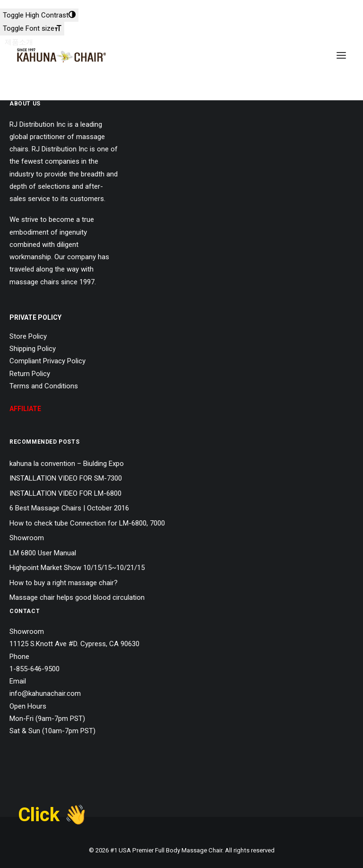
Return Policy (30, 374)
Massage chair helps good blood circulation (77, 597)
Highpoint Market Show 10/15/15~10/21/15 (77, 568)
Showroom (27, 538)
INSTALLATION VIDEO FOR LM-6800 (65, 493)
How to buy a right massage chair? (64, 583)
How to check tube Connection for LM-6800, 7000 (87, 523)
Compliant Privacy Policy (48, 361)
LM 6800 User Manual (43, 553)
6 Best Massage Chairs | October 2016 (69, 508)
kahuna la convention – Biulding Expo (67, 464)
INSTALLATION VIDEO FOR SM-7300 (66, 478)
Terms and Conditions (44, 386)
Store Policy (28, 336)
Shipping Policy (33, 349)
